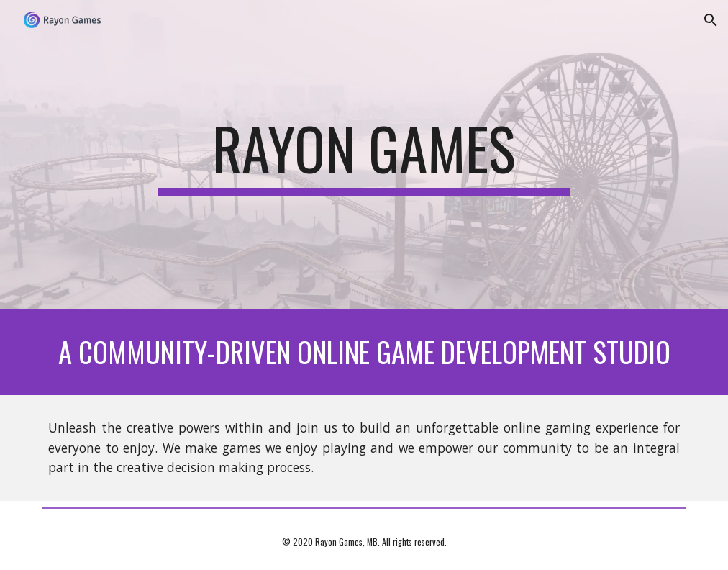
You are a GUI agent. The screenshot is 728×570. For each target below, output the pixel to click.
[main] (364, 155)
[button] (711, 20)
